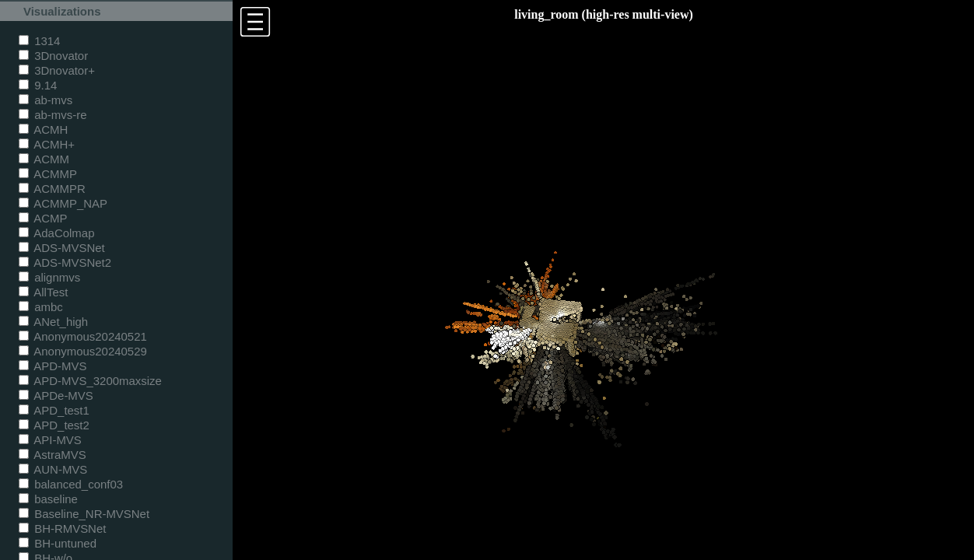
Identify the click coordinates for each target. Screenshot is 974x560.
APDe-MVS (56, 395)
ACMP (43, 218)
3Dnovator (53, 56)
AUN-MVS (53, 469)
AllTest (43, 292)
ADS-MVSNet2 (65, 262)
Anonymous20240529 (83, 351)
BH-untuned (58, 543)
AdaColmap (56, 233)
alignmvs (49, 277)
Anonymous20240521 (83, 336)
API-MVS (50, 440)
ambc (41, 307)
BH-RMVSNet (62, 528)
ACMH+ (47, 144)
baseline (48, 499)
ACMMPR (52, 189)
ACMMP (48, 174)
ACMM (44, 159)
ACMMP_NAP (63, 203)
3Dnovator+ (57, 70)
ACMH (43, 129)
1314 (39, 41)
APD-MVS (53, 366)
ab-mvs (46, 100)
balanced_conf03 (71, 484)
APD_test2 (54, 425)
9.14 (38, 85)
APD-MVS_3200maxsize (90, 381)
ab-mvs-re (53, 115)
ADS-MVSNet (62, 248)
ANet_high (53, 322)
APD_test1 (54, 410)
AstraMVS (53, 455)
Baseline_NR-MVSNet (84, 514)
